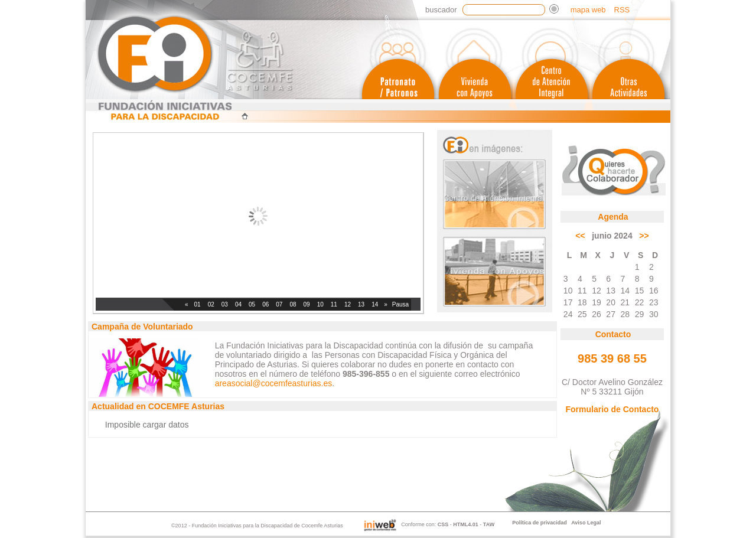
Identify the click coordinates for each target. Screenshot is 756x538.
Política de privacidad (540, 523)
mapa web (588, 10)
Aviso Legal (586, 523)
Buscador (441, 10)
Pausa (400, 304)
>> (644, 236)
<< (580, 236)
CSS (443, 525)
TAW (489, 525)
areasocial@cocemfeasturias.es (274, 383)
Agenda (613, 217)
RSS (622, 10)
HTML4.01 (466, 525)
